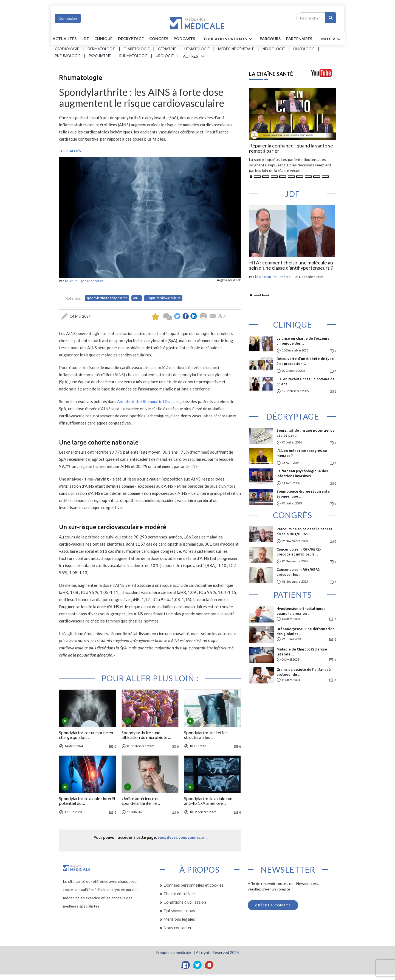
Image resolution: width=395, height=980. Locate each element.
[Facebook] (186, 965)
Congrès (159, 39)
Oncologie (304, 49)
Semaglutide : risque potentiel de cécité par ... (306, 433)
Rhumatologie (133, 56)
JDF (85, 39)
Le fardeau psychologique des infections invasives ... (302, 473)
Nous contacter (178, 928)
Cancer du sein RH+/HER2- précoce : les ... (299, 572)
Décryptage (131, 39)
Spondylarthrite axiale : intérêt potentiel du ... (87, 801)
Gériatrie (167, 49)
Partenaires (299, 39)
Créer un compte (273, 905)
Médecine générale (236, 49)
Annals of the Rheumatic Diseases (148, 401)
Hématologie (197, 49)
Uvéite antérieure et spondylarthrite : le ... (141, 801)
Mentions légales (179, 919)
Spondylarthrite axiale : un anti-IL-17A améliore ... (208, 801)
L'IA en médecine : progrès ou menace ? (302, 453)
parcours (270, 39)
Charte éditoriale (179, 894)
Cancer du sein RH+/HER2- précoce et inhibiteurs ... (299, 552)
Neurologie (274, 49)
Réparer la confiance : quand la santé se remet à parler (291, 149)
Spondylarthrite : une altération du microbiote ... (146, 735)
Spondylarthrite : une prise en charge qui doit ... (86, 735)
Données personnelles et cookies (194, 885)
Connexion (68, 18)
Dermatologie (101, 49)
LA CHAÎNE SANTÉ (271, 74)
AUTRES (194, 57)
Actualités (65, 39)
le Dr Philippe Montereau (85, 281)
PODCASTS (184, 39)
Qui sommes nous (179, 911)
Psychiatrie (100, 56)
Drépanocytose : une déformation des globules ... (306, 631)
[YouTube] (209, 965)
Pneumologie (68, 56)
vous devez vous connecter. (182, 837)
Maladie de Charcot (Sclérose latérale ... (302, 652)
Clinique (103, 39)
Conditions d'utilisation (185, 902)
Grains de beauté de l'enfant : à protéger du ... (304, 672)
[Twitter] (198, 965)
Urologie (165, 56)
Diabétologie (137, 49)
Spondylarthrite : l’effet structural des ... (206, 735)
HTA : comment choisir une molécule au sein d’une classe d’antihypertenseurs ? (291, 266)
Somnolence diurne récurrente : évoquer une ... (304, 494)
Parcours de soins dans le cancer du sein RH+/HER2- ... (304, 531)
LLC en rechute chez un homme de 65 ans (306, 381)
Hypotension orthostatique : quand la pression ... (301, 611)
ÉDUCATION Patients (229, 39)
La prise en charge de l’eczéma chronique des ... (303, 341)
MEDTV (332, 39)
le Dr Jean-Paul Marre (273, 277)
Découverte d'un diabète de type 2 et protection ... (305, 361)
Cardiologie (67, 49)
